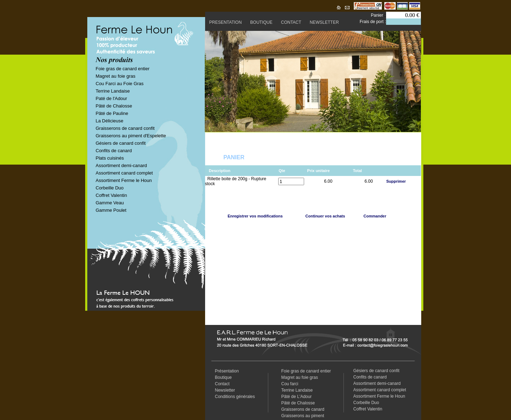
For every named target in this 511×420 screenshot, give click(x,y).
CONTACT (291, 22)
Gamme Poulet (111, 210)
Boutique (223, 377)
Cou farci (290, 384)
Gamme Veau (110, 203)
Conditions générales (235, 397)
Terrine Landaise (113, 91)
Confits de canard (114, 151)
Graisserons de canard (303, 409)
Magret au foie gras (116, 76)
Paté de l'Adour (112, 98)
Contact (222, 384)
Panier (378, 15)
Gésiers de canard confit (121, 143)
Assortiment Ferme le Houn (124, 180)
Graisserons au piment (303, 416)
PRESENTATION (226, 22)
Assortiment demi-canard (122, 165)
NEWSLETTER (324, 22)
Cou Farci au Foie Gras (120, 84)
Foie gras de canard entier (123, 69)
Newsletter (225, 390)
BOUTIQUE (261, 22)
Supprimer (396, 181)
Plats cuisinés (110, 158)
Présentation (227, 371)
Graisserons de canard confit (125, 128)
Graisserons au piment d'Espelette (131, 136)
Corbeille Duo (110, 188)
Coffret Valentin (111, 195)
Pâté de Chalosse (114, 106)
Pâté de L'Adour (297, 397)
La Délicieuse (110, 121)
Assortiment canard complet (124, 173)
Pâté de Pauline (112, 113)
